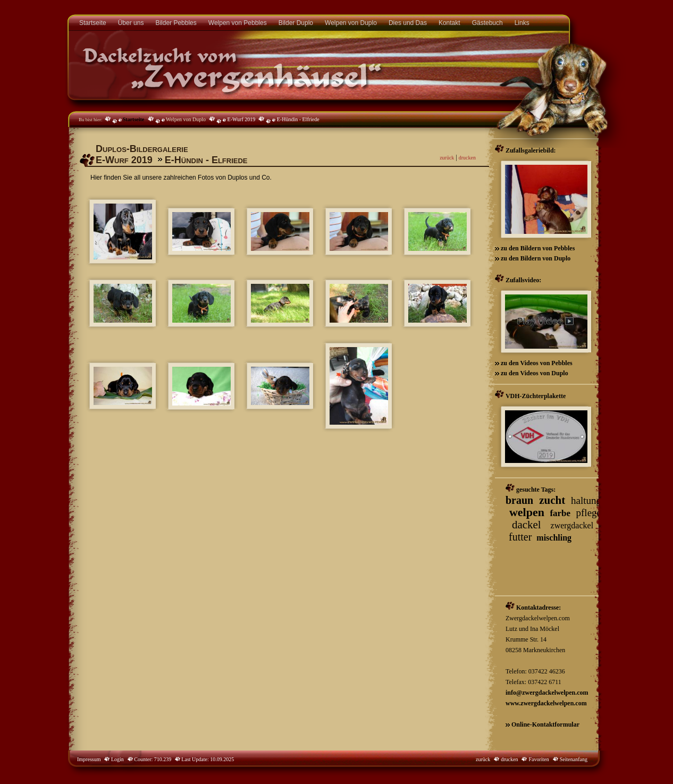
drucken (467, 158)
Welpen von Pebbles (238, 23)
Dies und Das (408, 23)
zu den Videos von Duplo (534, 373)
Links (522, 23)
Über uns (131, 23)
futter (520, 537)
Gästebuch (487, 23)
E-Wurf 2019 (242, 119)
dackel (527, 525)
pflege (589, 513)
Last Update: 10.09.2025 (207, 759)
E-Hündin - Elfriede (298, 119)
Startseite (93, 23)
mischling (554, 538)
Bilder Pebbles (176, 23)
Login (116, 759)
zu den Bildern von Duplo (535, 258)
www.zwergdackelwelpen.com (546, 703)
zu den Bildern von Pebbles (537, 248)
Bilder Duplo (296, 23)
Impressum (89, 759)
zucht (552, 500)
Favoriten (539, 759)
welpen (527, 512)
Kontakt (449, 23)
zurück (447, 158)
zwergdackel (572, 525)
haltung (586, 500)
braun (519, 500)
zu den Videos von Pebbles (536, 363)
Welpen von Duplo (351, 23)
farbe (560, 513)
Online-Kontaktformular (545, 724)
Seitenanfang (574, 759)
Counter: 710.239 (157, 759)
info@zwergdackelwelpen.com (547, 693)
